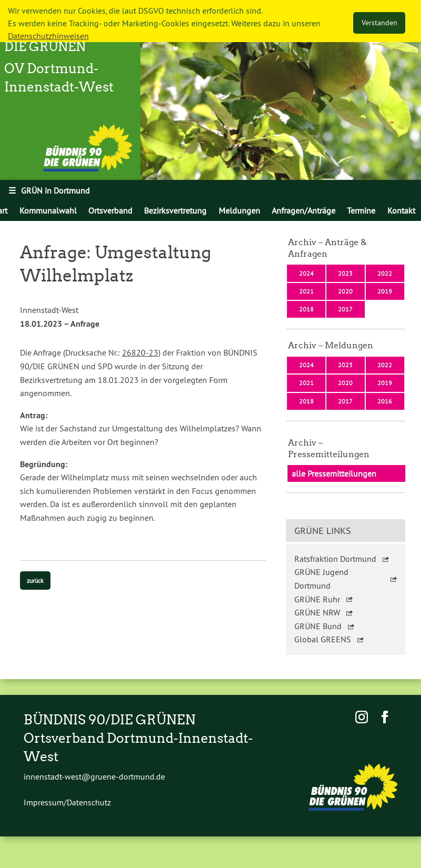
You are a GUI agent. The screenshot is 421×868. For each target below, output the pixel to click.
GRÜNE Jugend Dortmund (321, 579)
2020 (345, 291)
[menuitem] (48, 210)
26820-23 (140, 352)
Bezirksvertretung (175, 210)
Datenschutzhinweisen (48, 36)
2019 (385, 291)
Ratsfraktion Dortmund (335, 559)
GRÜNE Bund (318, 626)
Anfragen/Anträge (304, 210)
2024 (306, 273)
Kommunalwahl (48, 210)
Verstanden (379, 23)
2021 (306, 291)
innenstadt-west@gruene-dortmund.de (94, 776)
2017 (345, 309)
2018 (306, 309)
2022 (385, 273)
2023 (345, 273)
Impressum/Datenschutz (67, 802)
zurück (35, 581)
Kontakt (401, 210)
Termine (361, 210)
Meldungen (239, 210)
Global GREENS (323, 639)
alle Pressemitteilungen (334, 473)
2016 (385, 401)
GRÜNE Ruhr (317, 599)
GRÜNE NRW (317, 612)
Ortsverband (110, 210)
